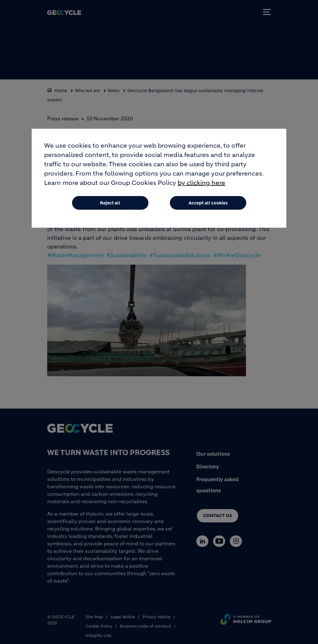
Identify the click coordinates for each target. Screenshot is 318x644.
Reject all (110, 205)
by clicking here (201, 185)
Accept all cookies (208, 205)
